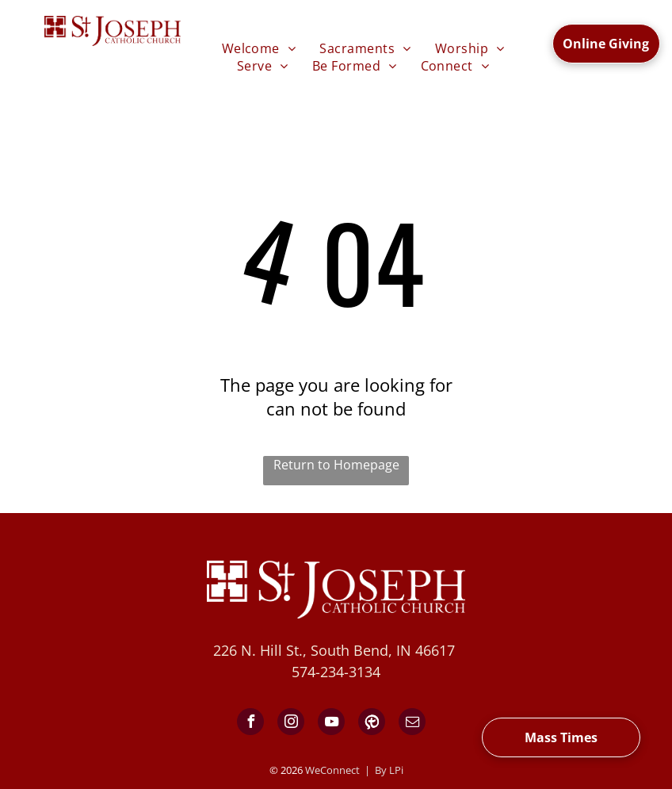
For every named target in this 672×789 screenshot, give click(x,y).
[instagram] (291, 724)
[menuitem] (259, 48)
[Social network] (372, 724)
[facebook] (250, 724)
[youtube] (331, 724)
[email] (412, 724)
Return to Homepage (336, 465)
